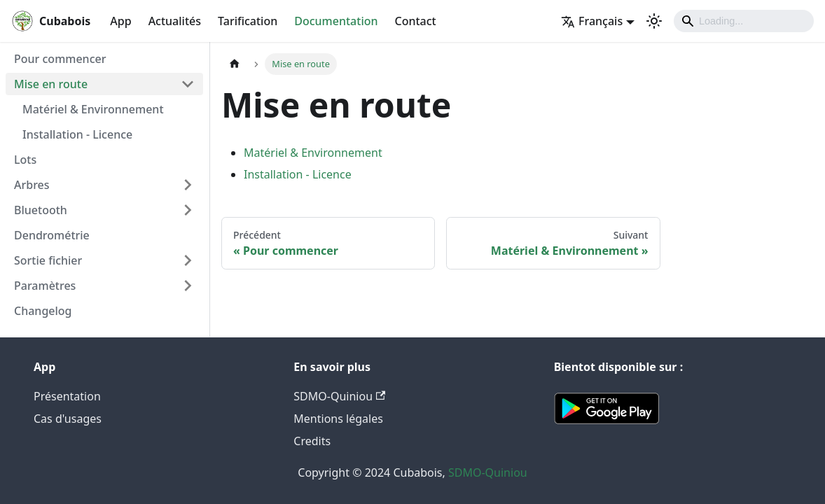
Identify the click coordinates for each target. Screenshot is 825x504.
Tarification (248, 21)
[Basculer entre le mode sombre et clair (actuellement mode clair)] (654, 21)
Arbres (32, 185)
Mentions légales (338, 419)
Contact (416, 21)
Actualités (175, 21)
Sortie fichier (48, 260)
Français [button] (592, 21)
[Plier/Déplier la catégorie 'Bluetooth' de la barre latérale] (188, 210)
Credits (312, 441)
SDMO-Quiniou (339, 396)
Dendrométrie (52, 235)
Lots (25, 160)
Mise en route (51, 84)
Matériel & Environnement (93, 109)
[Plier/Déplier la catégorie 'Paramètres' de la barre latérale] (188, 286)
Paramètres (45, 286)
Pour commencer (60, 59)
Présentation (67, 396)
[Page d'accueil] (235, 64)
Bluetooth (41, 210)
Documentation (336, 21)
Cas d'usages (68, 419)
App (120, 21)
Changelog (43, 311)
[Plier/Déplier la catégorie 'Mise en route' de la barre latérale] (188, 84)
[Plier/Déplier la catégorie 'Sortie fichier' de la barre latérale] (188, 260)
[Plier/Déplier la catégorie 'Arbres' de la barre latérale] (188, 185)
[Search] (744, 21)
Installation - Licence (77, 134)
